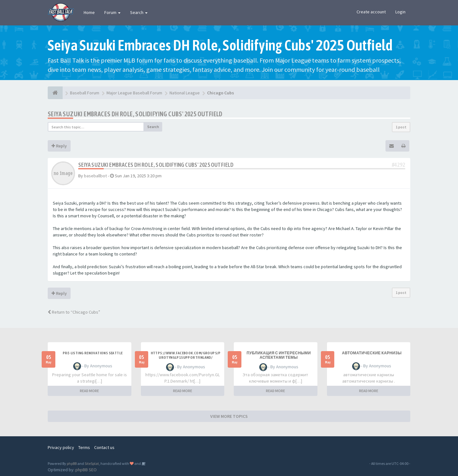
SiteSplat (92, 463)
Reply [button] (59, 146)
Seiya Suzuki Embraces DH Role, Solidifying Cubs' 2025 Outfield (135, 114)
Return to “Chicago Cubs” (74, 312)
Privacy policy (61, 447)
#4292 (399, 165)
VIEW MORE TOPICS (229, 416)
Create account (371, 12)
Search (139, 12)
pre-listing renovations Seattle (93, 353)
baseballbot (95, 176)
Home (89, 12)
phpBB (72, 463)
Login (400, 12)
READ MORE (89, 391)
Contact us (104, 447)
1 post (401, 127)
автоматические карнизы (372, 353)
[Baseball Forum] (55, 93)
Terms (84, 447)
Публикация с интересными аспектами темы (279, 355)
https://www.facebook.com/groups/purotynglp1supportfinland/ (186, 355)
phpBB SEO (86, 470)
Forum (112, 12)
